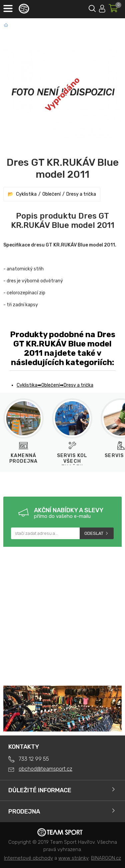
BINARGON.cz (106, 858)
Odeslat (94, 533)
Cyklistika (26, 194)
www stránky (73, 858)
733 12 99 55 (34, 759)
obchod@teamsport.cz (45, 769)
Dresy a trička (81, 194)
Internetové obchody (28, 858)
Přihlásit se (102, 7)
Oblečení (51, 194)
